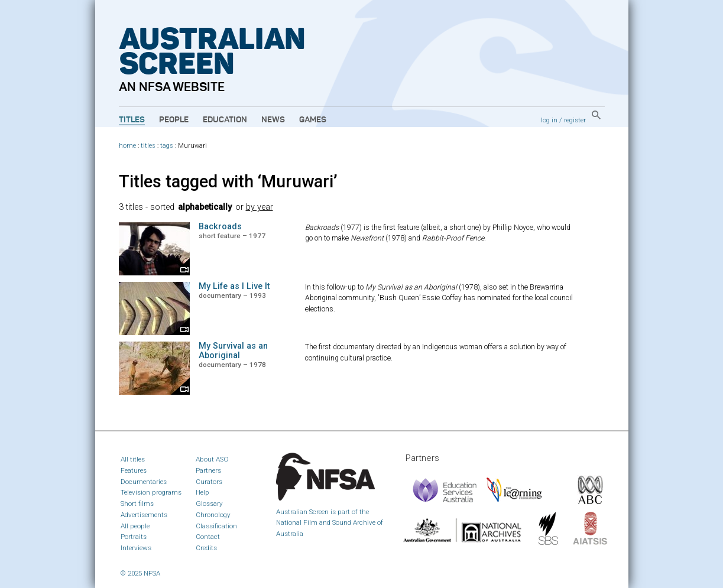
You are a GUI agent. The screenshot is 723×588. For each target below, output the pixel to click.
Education (225, 120)
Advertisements (144, 515)
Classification (216, 526)
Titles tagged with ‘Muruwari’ (228, 181)
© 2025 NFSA (140, 573)
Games (313, 120)
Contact (208, 537)
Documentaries (144, 482)
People (174, 120)
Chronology (213, 515)
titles (148, 146)
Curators (209, 482)
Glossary (209, 503)
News (273, 120)
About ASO (212, 459)
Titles (132, 120)
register (575, 120)
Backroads (220, 227)
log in (549, 120)
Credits (206, 548)
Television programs (151, 492)
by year (260, 207)
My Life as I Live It (234, 286)
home (127, 146)
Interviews (136, 548)
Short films (137, 503)
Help (202, 492)
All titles (133, 459)
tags (167, 146)
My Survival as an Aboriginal (233, 351)
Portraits (134, 537)
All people (135, 526)
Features (134, 470)
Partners (208, 470)
